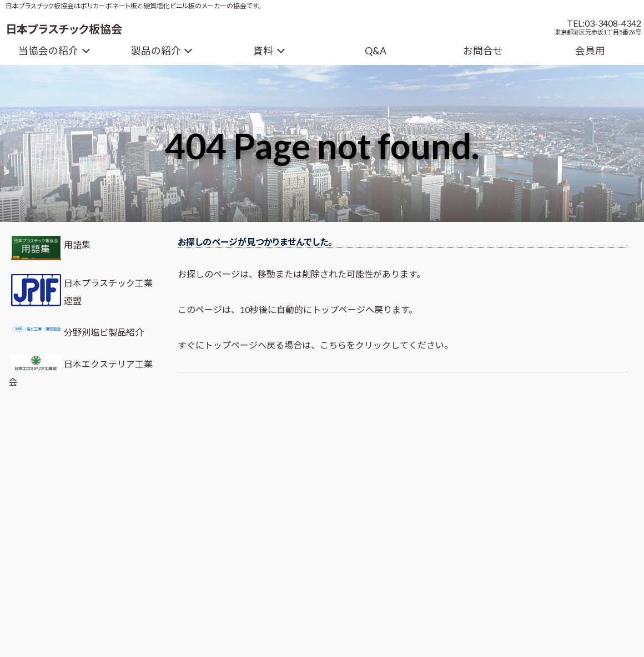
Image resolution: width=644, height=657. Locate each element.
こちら (333, 345)
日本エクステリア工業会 (80, 371)
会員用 (590, 51)
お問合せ (483, 51)
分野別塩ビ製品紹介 (76, 330)
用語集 (49, 248)
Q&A (376, 51)
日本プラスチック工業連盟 (80, 290)
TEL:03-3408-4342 (604, 23)
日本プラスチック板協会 (64, 29)
